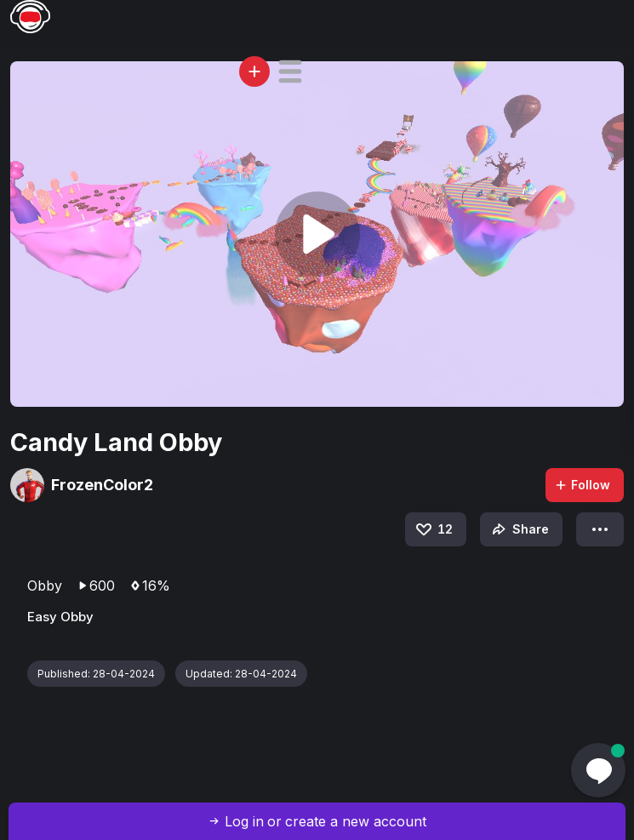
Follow (582, 485)
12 (433, 529)
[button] (290, 71)
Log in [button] (244, 821)
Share (519, 529)
